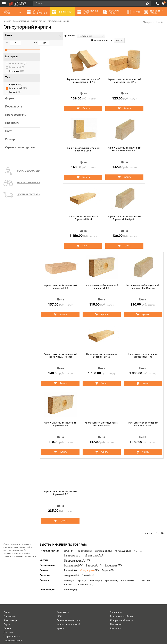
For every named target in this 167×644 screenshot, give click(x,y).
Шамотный (17, 74)
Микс (144, 507)
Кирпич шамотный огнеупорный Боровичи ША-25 (102, 351)
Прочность (12, 126)
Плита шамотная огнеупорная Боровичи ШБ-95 (102, 145)
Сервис (7, 551)
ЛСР (136, 478)
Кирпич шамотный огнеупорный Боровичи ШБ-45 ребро (143, 145)
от (7, 42)
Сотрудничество (12, 563)
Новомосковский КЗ (74, 487)
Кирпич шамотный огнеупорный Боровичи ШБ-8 (60, 213)
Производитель (16, 118)
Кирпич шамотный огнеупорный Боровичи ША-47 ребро (60, 282)
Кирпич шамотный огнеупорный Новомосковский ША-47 (60, 145)
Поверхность (14, 110)
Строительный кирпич (68, 547)
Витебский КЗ (102, 478)
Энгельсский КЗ (94, 482)
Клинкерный (17, 71)
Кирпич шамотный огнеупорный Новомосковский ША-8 (60, 76)
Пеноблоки (116, 551)
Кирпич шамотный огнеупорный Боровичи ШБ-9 (60, 420)
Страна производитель (15, 152)
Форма (10, 102)
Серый (80, 507)
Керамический (18, 67)
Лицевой (16, 88)
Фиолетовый (85, 511)
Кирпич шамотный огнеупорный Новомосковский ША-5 (102, 76)
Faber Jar (69, 516)
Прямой (86, 502)
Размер (10, 143)
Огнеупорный (18, 92)
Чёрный (68, 511)
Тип (8, 81)
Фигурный (70, 502)
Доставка (8, 559)
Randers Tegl (83, 478)
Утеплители (116, 539)
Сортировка (46, 36)
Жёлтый (94, 507)
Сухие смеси (63, 539)
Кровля (61, 555)
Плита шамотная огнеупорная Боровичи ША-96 (102, 282)
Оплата (7, 555)
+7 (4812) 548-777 (157, 4)
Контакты (9, 571)
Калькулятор (10, 547)
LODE (67, 478)
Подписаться (107, 606)
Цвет (8, 134)
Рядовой (15, 95)
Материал (12, 60)
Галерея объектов (13, 567)
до (22, 42)
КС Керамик (121, 478)
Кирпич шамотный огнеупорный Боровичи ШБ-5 (102, 213)
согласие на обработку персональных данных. (141, 598)
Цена (9, 36)
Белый (68, 507)
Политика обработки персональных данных (46, 625)
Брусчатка (115, 555)
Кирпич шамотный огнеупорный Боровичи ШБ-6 (60, 351)
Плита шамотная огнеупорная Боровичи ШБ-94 (143, 351)
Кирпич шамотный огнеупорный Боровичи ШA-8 (143, 76)
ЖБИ (59, 543)
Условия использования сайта (45, 622)
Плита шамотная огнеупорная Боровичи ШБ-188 (143, 282)
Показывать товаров (141, 36)
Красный (110, 507)
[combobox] (68, 36)
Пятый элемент (72, 482)
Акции (7, 539)
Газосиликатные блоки (122, 543)
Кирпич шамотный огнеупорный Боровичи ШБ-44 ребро (143, 213)
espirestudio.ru (133, 630)
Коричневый (128, 507)
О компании (10, 543)
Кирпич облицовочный (69, 551)
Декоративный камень (122, 547)
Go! (147, 4)
